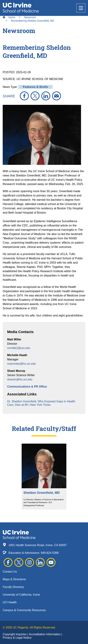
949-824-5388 (50, 553)
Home (9, 17)
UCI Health (10, 602)
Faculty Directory (13, 587)
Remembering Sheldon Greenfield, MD (32, 21)
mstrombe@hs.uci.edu (21, 364)
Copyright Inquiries (15, 634)
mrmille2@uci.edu (19, 348)
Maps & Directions (14, 579)
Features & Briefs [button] (36, 87)
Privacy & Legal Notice (17, 638)
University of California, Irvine (21, 595)
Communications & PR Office (27, 387)
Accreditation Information (45, 634)
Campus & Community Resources (24, 610)
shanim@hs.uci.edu (20, 379)
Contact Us (10, 572)
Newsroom (30, 17)
